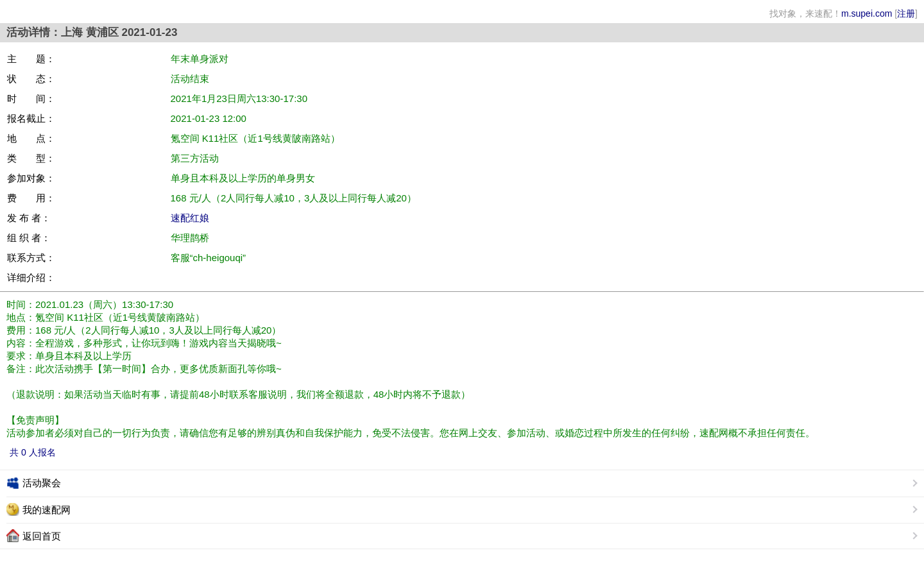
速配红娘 (190, 218)
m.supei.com (867, 13)
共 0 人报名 (33, 452)
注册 (906, 13)
